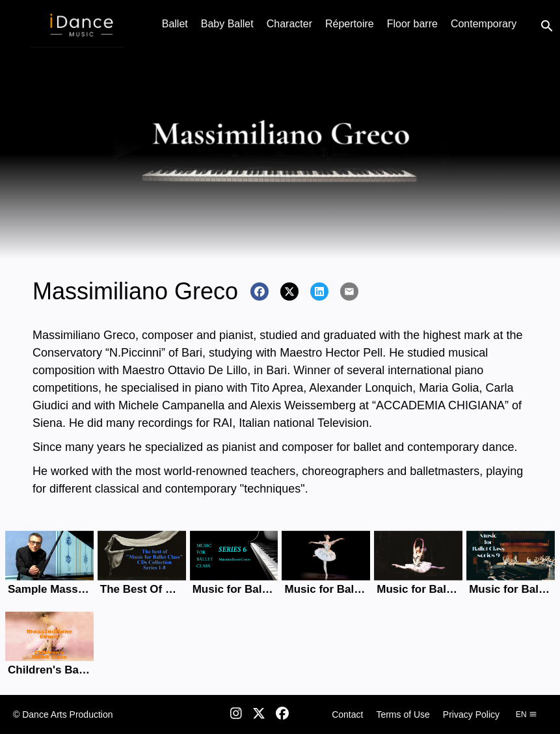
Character (289, 24)
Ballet (175, 24)
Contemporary (484, 24)
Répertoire (350, 24)
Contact (347, 714)
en (527, 714)
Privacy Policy (471, 714)
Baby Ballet (227, 24)
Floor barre (412, 24)
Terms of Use (403, 714)
